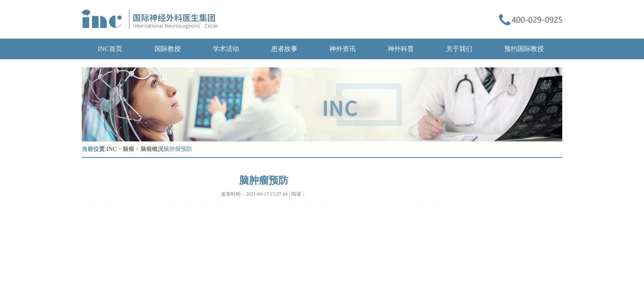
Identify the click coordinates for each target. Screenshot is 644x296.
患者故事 (284, 49)
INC (112, 149)
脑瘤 (129, 149)
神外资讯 (343, 49)
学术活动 (226, 49)
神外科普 (401, 49)
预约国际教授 (524, 49)
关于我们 (459, 49)
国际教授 (168, 49)
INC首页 (110, 49)
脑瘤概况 (152, 149)
